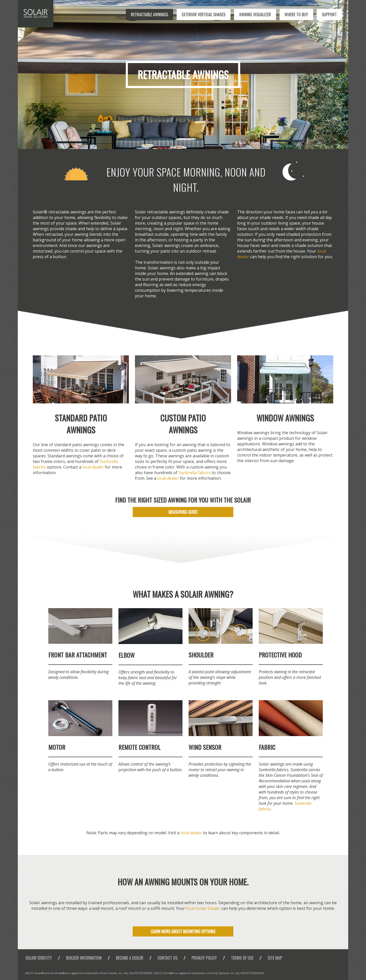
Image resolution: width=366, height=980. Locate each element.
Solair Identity (39, 958)
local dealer (93, 467)
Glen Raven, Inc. (113, 973)
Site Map (275, 958)
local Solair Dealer (203, 908)
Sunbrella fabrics (195, 473)
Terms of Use (242, 958)
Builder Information (84, 958)
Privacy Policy (204, 958)
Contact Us (167, 958)
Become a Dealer (130, 958)
